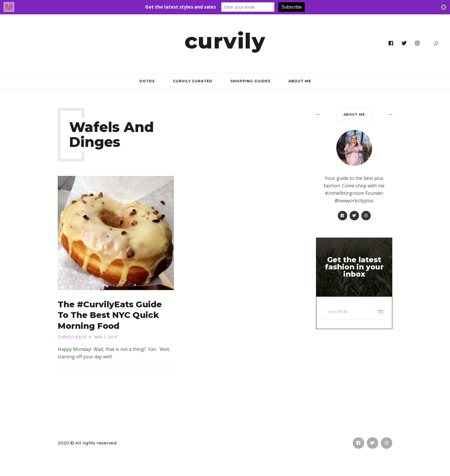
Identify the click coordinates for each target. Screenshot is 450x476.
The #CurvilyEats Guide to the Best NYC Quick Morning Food (110, 315)
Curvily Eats (72, 337)
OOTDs (147, 81)
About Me (300, 81)
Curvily (225, 41)
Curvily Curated (193, 81)
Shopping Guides (250, 81)
